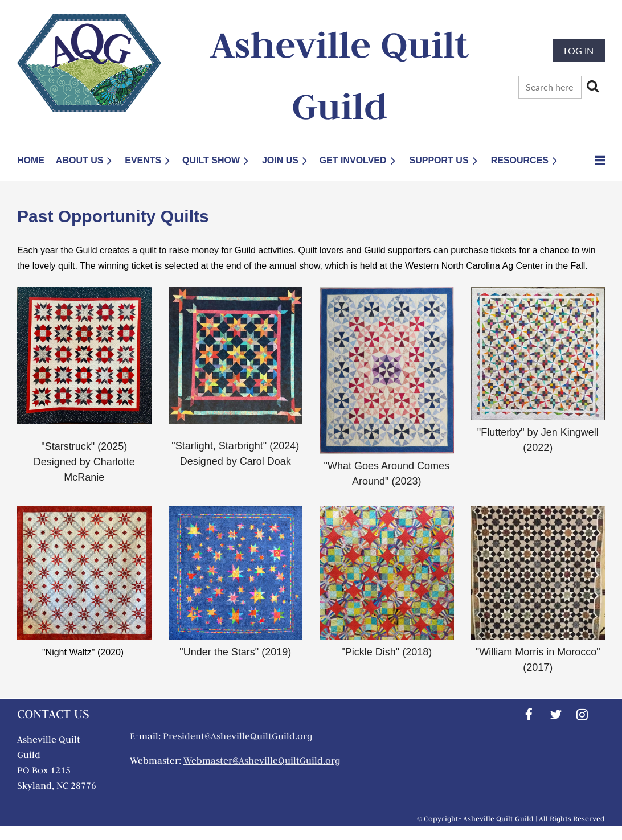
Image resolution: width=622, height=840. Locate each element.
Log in (579, 50)
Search (592, 86)
